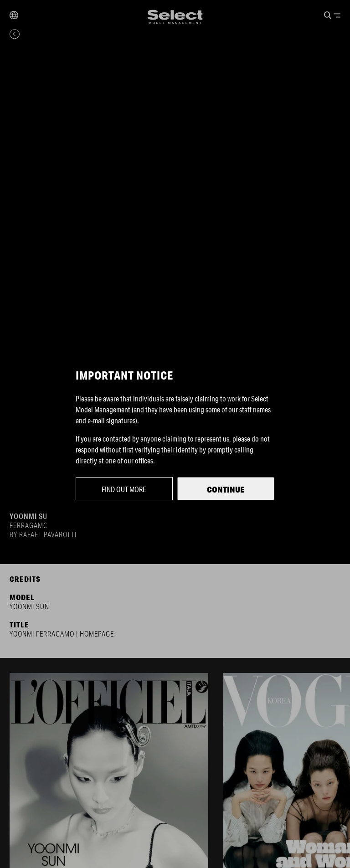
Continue (226, 489)
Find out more (124, 489)
